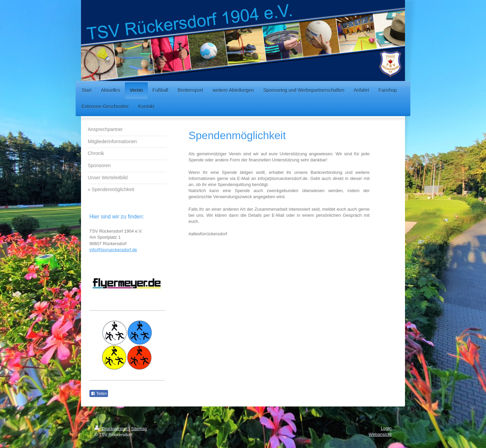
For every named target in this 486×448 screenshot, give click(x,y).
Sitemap (139, 429)
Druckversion (112, 429)
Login (386, 428)
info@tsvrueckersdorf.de (113, 250)
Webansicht (380, 434)
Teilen (99, 394)
